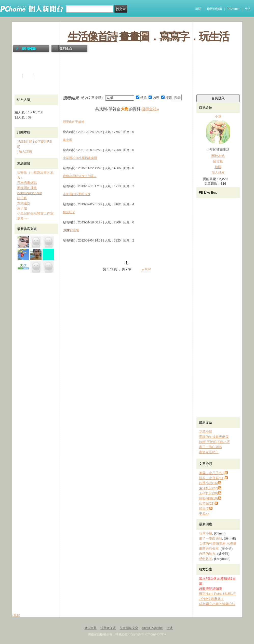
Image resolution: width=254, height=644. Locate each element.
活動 (28, 76)
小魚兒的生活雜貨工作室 (35, 213)
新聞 (198, 9)
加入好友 (218, 173)
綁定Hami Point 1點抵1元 (218, 594)
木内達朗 (24, 203)
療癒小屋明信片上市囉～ (80, 176)
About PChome (152, 628)
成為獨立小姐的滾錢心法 (217, 604)
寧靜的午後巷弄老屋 (214, 437)
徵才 (170, 628)
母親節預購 (215, 9)
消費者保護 (108, 628)
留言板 (218, 161)
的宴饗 (71, 230)
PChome (233, 9)
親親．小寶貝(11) (212, 478)
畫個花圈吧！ (209, 452)
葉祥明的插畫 (27, 188)
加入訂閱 (25, 152)
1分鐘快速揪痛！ (211, 599)
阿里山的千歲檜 (74, 122)
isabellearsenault (30, 193)
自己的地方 (207, 554)
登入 (248, 9)
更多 (204, 514)
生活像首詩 (92, 36)
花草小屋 (206, 432)
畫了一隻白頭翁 (211, 447)
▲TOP (146, 269)
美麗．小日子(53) (212, 473)
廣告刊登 (90, 628)
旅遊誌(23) (207, 504)
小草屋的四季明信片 (77, 194)
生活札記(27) (209, 488)
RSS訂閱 (25, 142)
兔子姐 (22, 208)
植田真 (22, 198)
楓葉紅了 (69, 212)
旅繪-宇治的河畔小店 (214, 442)
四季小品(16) (209, 483)
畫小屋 (68, 140)
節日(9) (204, 509)
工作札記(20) (209, 493)
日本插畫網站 (27, 183)
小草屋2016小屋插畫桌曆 (80, 158)
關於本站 (218, 156)
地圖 (218, 167)
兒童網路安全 (129, 628)
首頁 (18, 76)
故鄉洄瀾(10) (209, 498)
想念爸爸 (206, 559)
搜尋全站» (150, 109)
